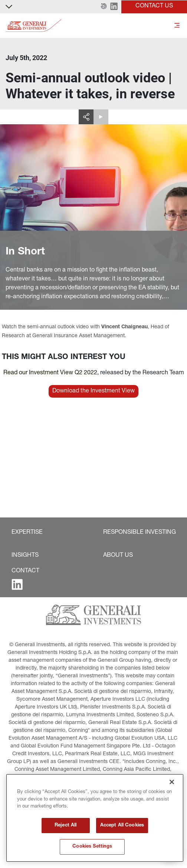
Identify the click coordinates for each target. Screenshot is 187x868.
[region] (95, 818)
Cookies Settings (92, 847)
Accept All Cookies (122, 826)
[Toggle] (177, 26)
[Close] (172, 782)
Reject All (65, 826)
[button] (104, 7)
